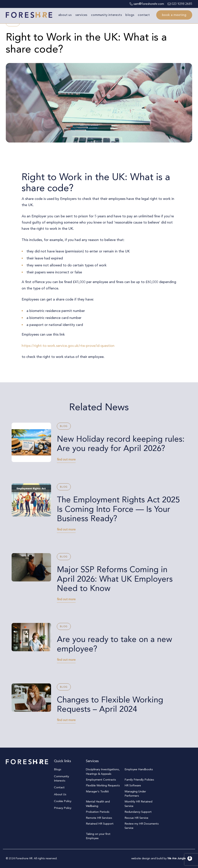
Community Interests (106, 15)
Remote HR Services (99, 818)
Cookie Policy (63, 801)
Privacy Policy (63, 808)
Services (81, 15)
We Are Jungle (180, 858)
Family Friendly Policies (139, 780)
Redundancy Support (138, 812)
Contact (144, 15)
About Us (65, 15)
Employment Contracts (101, 780)
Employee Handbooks (139, 769)
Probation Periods (98, 812)
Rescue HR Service (136, 818)
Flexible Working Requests (103, 785)
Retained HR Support (100, 824)
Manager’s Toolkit (97, 791)
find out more (66, 459)
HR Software (133, 785)
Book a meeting (174, 15)
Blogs (130, 15)
